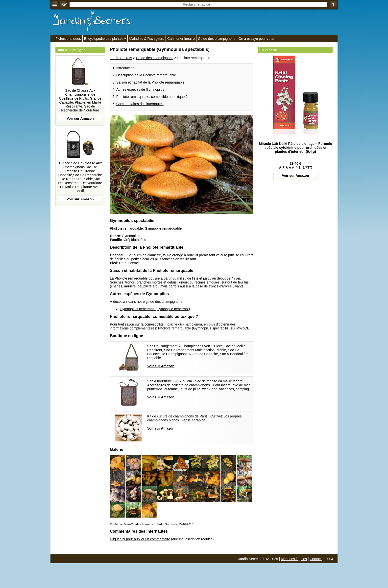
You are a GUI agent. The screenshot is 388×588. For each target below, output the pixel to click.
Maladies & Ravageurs (147, 39)
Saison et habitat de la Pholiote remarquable (150, 82)
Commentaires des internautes (140, 104)
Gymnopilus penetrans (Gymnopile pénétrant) (155, 309)
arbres (227, 286)
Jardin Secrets (121, 58)
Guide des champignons (217, 39)
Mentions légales (294, 559)
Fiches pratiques (68, 39)
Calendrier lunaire (181, 39)
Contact (316, 559)
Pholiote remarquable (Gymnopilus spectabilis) (194, 328)
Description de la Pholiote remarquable (146, 75)
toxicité (172, 324)
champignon (193, 324)
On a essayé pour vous (256, 39)
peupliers (145, 286)
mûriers (130, 286)
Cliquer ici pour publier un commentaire (140, 539)
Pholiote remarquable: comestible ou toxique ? (152, 97)
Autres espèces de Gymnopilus (140, 89)
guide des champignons (164, 302)
